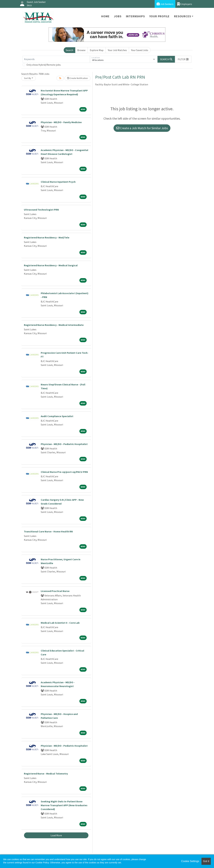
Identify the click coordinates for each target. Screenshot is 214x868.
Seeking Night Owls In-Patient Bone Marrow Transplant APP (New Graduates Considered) (64, 805)
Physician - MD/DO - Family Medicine (61, 122)
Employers (185, 4)
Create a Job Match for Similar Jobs (142, 128)
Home (105, 16)
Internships (135, 16)
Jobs (118, 16)
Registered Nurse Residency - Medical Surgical (51, 265)
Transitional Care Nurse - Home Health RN (48, 531)
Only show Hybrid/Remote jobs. (44, 65)
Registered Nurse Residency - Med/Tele (47, 237)
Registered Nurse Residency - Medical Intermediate (54, 325)
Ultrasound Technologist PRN (41, 210)
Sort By (28, 78)
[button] (183, 59)
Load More (56, 835)
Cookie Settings (190, 861)
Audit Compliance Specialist (57, 416)
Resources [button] (182, 16)
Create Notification (77, 78)
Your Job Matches (117, 50)
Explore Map (97, 50)
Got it (206, 861)
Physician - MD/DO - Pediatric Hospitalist (64, 444)
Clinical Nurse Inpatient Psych (58, 182)
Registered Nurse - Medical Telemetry (46, 774)
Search (69, 50)
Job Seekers (165, 4)
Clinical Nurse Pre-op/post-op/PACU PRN (64, 472)
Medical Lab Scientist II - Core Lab (60, 623)
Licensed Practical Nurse (55, 591)
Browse (81, 50)
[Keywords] (56, 59)
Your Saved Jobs (140, 50)
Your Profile (160, 16)
